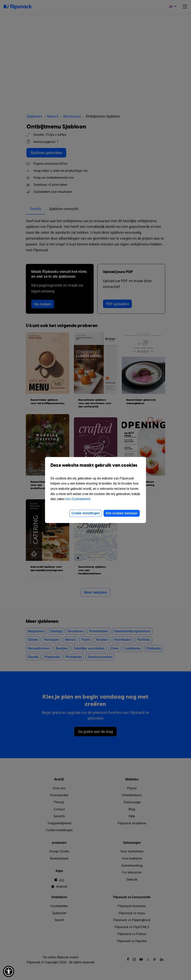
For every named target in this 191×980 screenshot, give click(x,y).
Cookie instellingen (86, 513)
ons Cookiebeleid (78, 499)
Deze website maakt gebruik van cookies (95, 468)
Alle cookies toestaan (122, 513)
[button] (9, 971)
